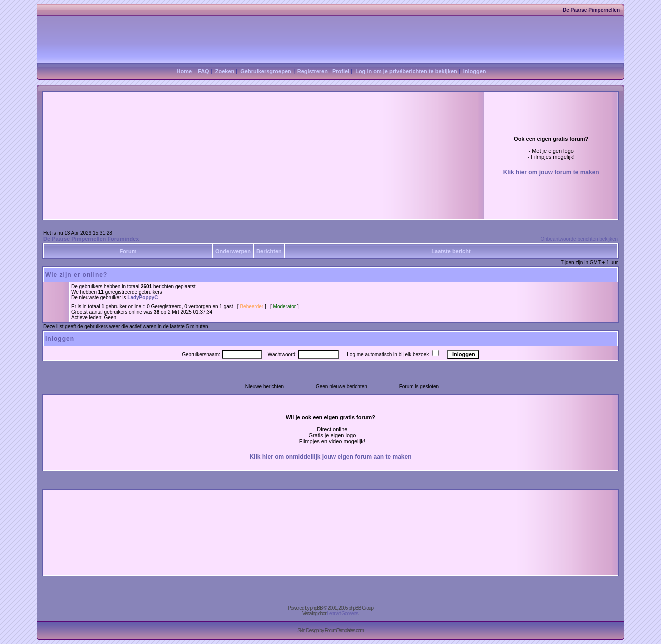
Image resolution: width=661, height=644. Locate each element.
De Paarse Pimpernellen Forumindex (91, 239)
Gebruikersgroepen (265, 71)
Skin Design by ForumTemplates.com (330, 631)
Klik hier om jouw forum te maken (551, 172)
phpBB (316, 608)
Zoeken (225, 71)
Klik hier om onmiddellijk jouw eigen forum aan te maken (330, 457)
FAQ (203, 71)
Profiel (341, 71)
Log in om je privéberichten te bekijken (406, 71)
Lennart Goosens (343, 614)
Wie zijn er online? (76, 275)
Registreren (312, 71)
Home (184, 71)
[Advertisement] (205, 136)
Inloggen (475, 71)
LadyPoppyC (142, 298)
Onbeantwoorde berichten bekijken (579, 239)
